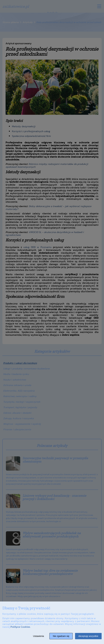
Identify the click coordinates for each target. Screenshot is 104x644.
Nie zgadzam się (61, 636)
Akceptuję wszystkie (88, 636)
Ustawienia (38, 636)
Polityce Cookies (20, 627)
